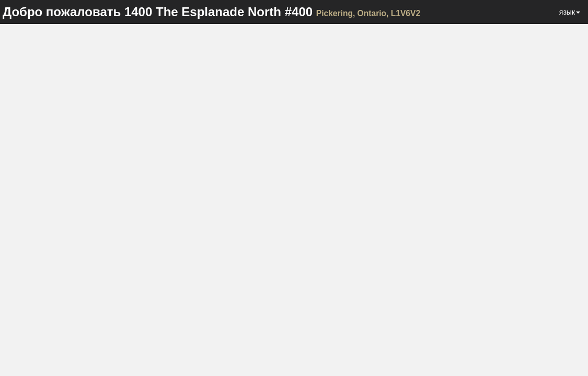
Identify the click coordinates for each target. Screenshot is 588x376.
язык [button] (570, 12)
